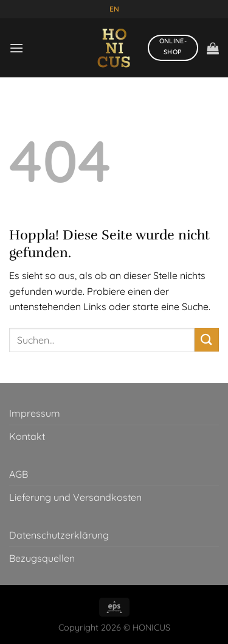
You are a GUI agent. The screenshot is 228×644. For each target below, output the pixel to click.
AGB (19, 474)
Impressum (35, 413)
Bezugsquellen (42, 558)
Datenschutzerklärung (59, 535)
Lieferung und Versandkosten (75, 497)
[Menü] (16, 48)
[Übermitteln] (207, 340)
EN (114, 9)
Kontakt (27, 436)
